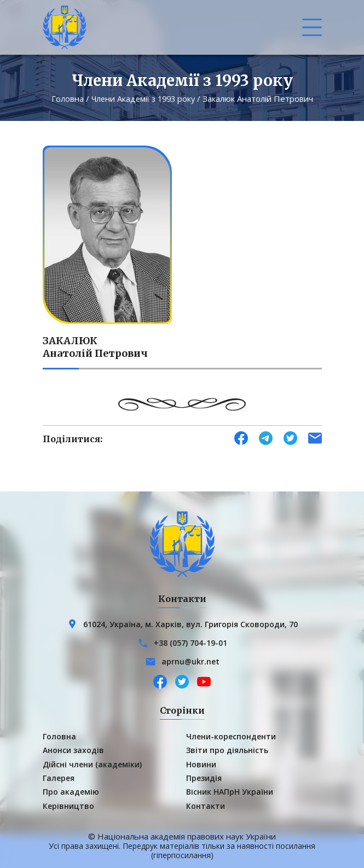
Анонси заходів (73, 750)
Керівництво (68, 805)
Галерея (59, 777)
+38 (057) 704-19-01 (190, 642)
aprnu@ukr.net (190, 661)
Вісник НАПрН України (230, 792)
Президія (204, 777)
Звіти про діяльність (227, 750)
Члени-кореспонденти (231, 736)
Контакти (206, 805)
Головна (65, 99)
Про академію (71, 792)
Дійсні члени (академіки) (92, 764)
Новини (201, 764)
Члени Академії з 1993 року (143, 99)
